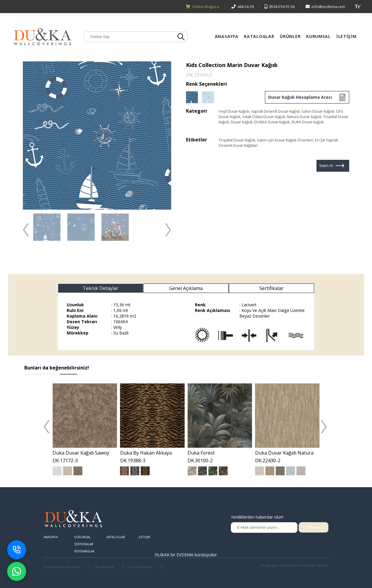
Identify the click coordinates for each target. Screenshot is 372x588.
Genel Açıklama (186, 288)
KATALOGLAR (259, 36)
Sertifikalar (271, 288)
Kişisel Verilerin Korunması (62, 567)
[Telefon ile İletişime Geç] (17, 550)
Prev (47, 427)
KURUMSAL (318, 36)
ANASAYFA (227, 36)
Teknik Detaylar (101, 288)
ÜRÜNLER (290, 36)
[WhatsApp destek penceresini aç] (17, 571)
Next (324, 427)
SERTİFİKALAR (84, 544)
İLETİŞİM (346, 36)
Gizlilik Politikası (141, 567)
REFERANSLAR (84, 551)
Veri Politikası (105, 567)
